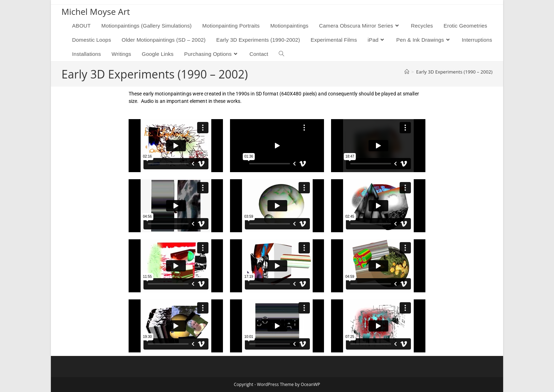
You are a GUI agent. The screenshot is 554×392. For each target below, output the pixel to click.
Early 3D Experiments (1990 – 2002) (454, 72)
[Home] (407, 72)
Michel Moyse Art (96, 11)
